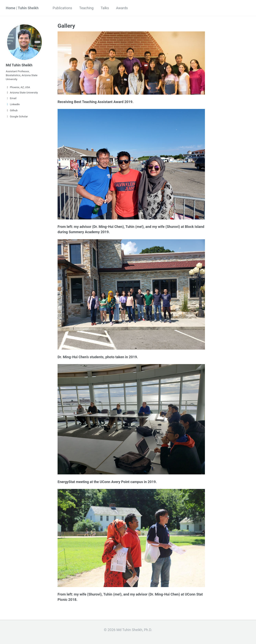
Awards (122, 8)
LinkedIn (13, 104)
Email (11, 98)
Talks (105, 8)
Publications (62, 8)
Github (12, 110)
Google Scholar (17, 116)
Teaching (86, 8)
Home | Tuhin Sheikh (22, 8)
